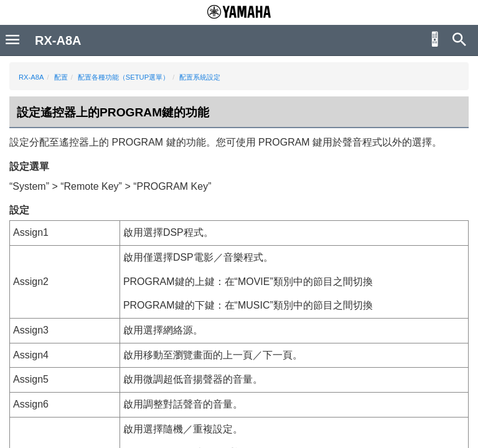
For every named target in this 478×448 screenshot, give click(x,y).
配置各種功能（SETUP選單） (124, 77)
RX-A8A (31, 77)
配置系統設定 (200, 77)
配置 (61, 77)
